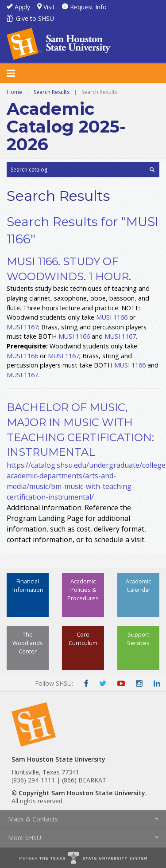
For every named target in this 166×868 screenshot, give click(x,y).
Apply (22, 7)
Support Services (138, 639)
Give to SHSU (35, 18)
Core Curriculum (83, 639)
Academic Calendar (138, 585)
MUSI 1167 (22, 327)
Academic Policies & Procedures (83, 590)
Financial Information (28, 585)
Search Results (52, 92)
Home (14, 92)
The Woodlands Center (28, 643)
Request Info (88, 7)
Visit (49, 7)
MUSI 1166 (112, 317)
